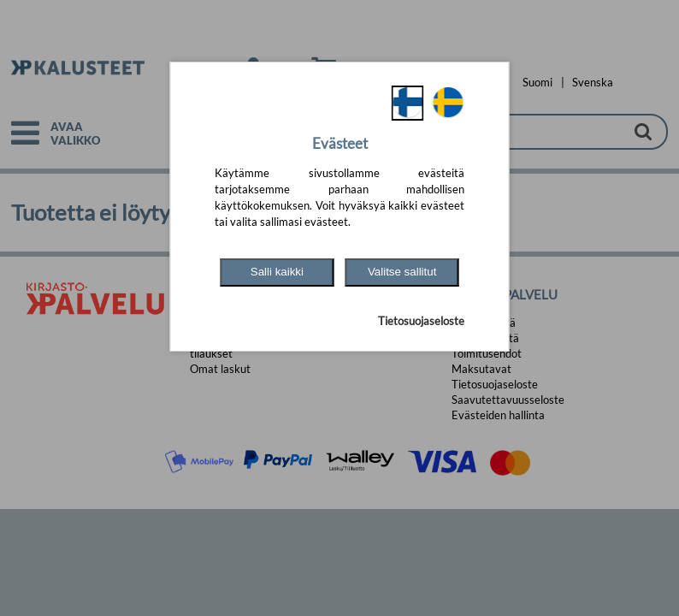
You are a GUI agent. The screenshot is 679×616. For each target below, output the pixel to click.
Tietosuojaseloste (421, 321)
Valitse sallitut (402, 272)
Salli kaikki (277, 272)
